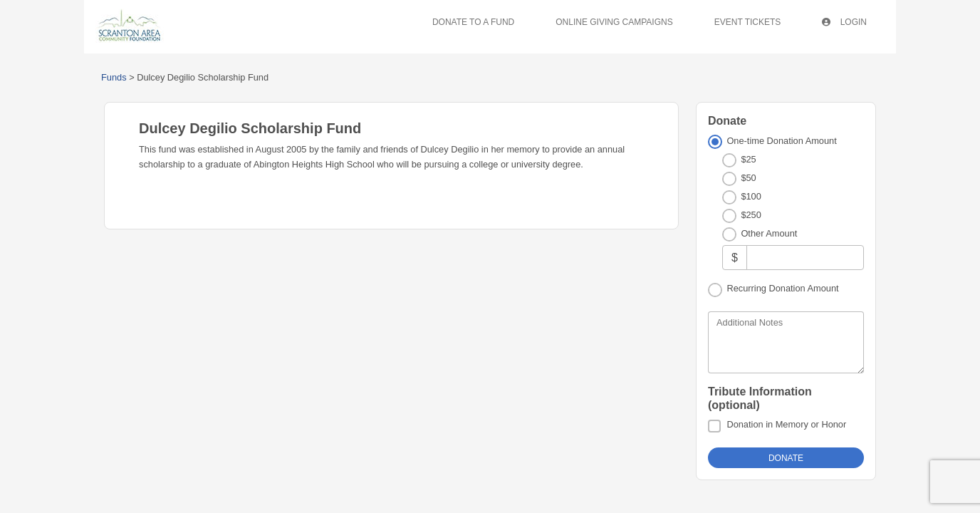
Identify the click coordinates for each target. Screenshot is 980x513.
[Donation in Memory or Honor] (714, 426)
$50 (748, 178)
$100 (751, 196)
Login (844, 22)
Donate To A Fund (473, 22)
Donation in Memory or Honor (786, 424)
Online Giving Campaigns (614, 22)
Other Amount (769, 233)
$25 (748, 159)
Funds (114, 77)
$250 (751, 215)
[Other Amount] (805, 258)
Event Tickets (748, 22)
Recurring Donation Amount (782, 288)
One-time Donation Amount (781, 141)
